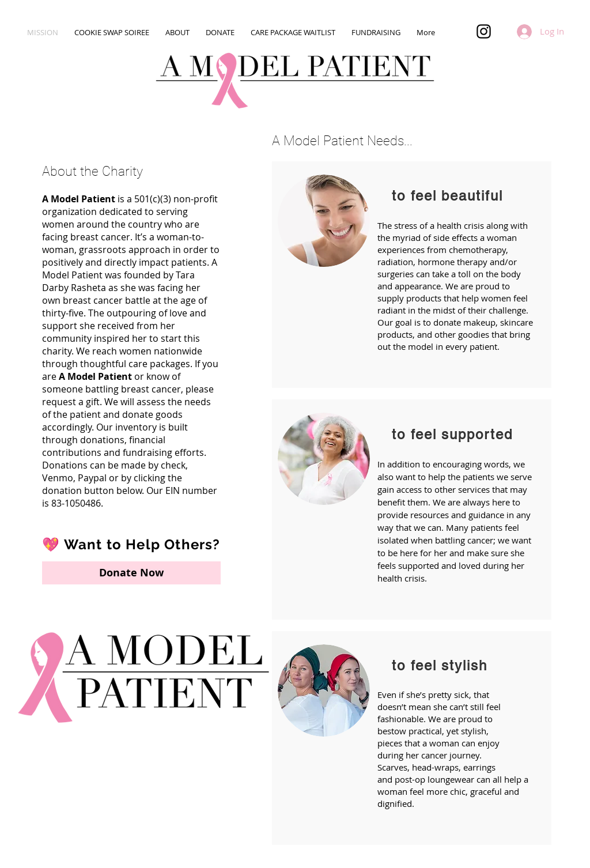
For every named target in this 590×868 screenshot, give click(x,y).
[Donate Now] (131, 573)
